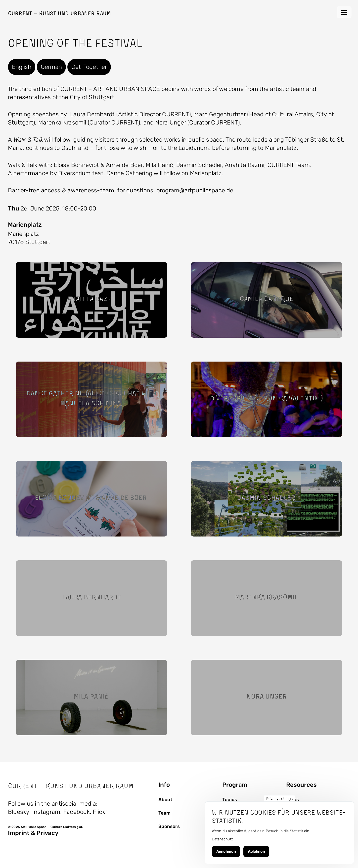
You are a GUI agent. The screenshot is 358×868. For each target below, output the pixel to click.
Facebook (77, 812)
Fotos (292, 800)
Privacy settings (279, 799)
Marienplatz (25, 225)
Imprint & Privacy (33, 833)
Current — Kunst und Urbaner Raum (59, 13)
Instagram (46, 812)
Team (164, 813)
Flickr (100, 812)
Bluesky (19, 812)
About (165, 800)
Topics (230, 800)
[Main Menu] (344, 12)
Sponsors (169, 827)
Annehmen (226, 852)
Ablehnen (256, 852)
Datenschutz (222, 839)
